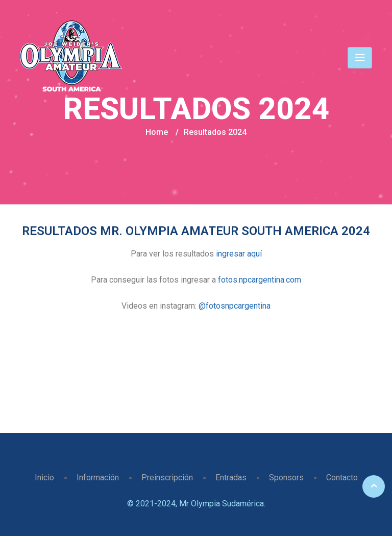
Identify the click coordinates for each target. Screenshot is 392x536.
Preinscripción (167, 477)
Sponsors (286, 477)
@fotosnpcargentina (235, 306)
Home (157, 132)
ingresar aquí (239, 254)
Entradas (231, 477)
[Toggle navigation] (360, 58)
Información (98, 477)
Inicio (44, 477)
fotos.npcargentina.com (260, 280)
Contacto (342, 477)
